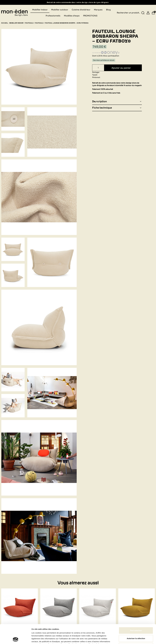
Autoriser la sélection (136, 430)
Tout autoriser (136, 422)
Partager (96, 72)
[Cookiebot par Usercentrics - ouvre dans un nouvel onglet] (16, 449)
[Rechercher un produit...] (143, 13)
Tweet (95, 75)
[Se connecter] (148, 13)
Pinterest (96, 77)
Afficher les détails (132, 449)
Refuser (136, 438)
